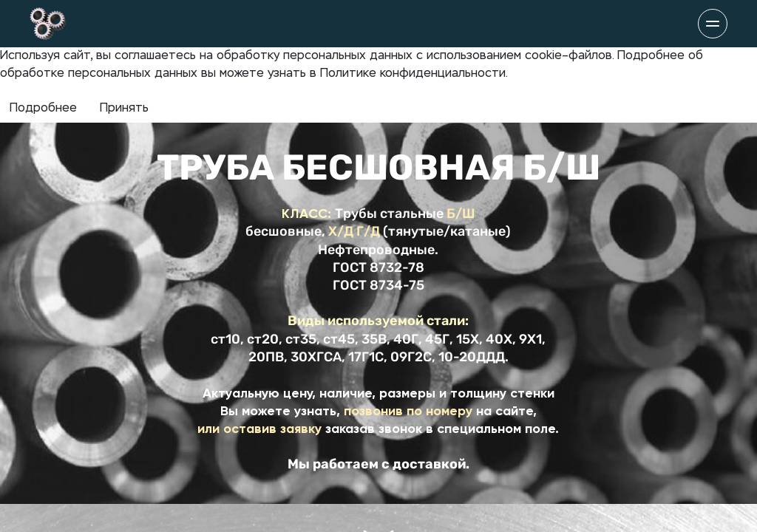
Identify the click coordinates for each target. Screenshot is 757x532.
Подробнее (43, 109)
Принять (124, 109)
